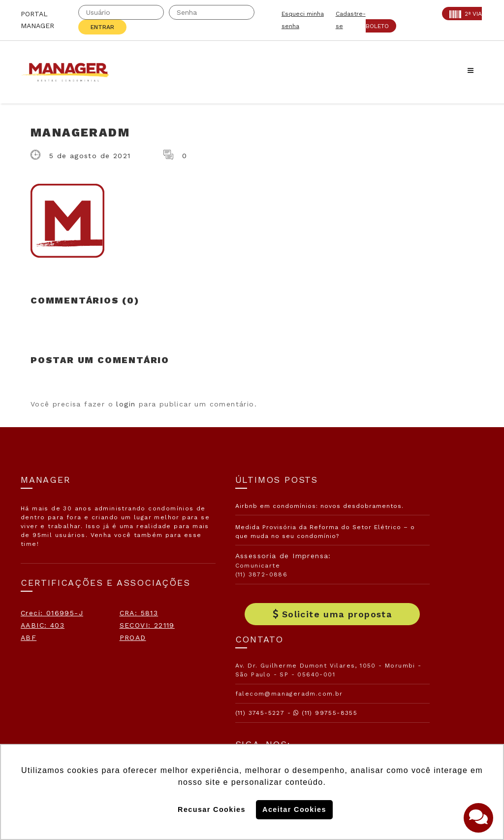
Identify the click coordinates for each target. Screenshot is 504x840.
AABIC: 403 (43, 660)
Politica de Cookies (380, 692)
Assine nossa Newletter (394, 660)
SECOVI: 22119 (48, 672)
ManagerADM (80, 133)
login (126, 404)
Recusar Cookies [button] (212, 809)
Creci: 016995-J (52, 636)
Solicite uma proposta (252, 632)
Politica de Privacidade (388, 724)
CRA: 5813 (40, 648)
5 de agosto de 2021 (90, 156)
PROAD (34, 697)
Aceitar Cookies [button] (294, 809)
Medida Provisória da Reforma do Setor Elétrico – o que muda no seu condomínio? (250, 545)
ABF (29, 685)
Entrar (102, 27)
